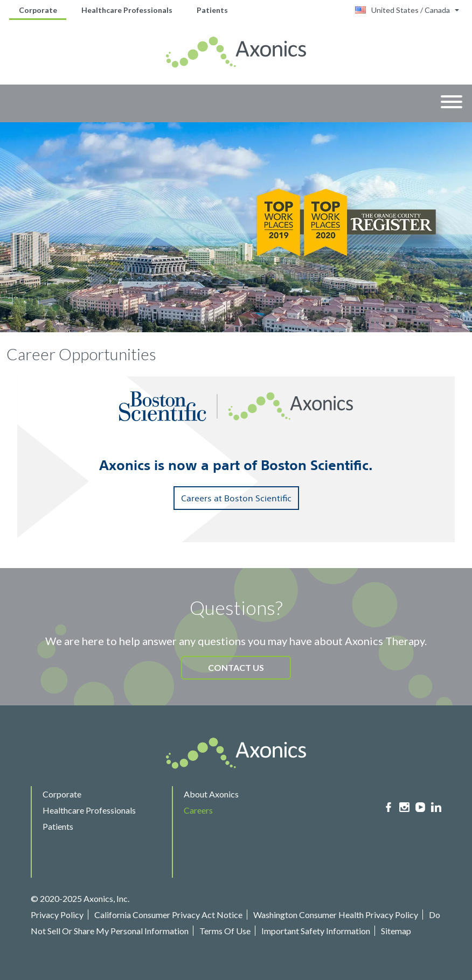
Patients (212, 10)
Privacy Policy (57, 915)
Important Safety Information (316, 931)
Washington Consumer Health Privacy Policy (336, 915)
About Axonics (211, 794)
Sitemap (396, 931)
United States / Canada (402, 10)
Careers (198, 810)
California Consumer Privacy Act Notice (168, 915)
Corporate (38, 10)
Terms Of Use (225, 931)
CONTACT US (236, 667)
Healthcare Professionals (127, 10)
